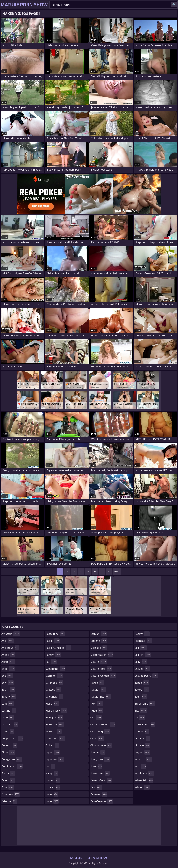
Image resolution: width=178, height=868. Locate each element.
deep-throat (12, 738)
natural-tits (101, 697)
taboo (142, 683)
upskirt (142, 731)
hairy (52, 704)
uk (140, 718)
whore (142, 787)
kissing (53, 780)
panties (98, 752)
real (96, 787)
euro (8, 787)
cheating (10, 725)
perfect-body (101, 780)
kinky (52, 773)
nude (97, 711)
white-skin (144, 780)
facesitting (55, 634)
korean (53, 787)
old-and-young (103, 725)
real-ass (99, 794)
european (11, 794)
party (96, 766)
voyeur (142, 752)
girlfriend (54, 683)
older (97, 738)
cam (8, 704)
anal (8, 641)
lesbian (99, 634)
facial (53, 641)
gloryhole (55, 697)
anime (8, 655)
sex (141, 648)
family (53, 655)
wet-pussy (144, 773)
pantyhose (100, 759)
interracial (55, 738)
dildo (8, 752)
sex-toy (143, 655)
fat (51, 662)
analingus (10, 648)
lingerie (99, 641)
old (96, 718)
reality (142, 634)
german (54, 676)
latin (52, 801)
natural (98, 690)
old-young (100, 731)
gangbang (56, 669)
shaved (143, 669)
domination (12, 766)
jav (50, 766)
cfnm (8, 718)
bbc (7, 676)
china (8, 731)
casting (9, 711)
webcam (143, 759)
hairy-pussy (56, 711)
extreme (9, 801)
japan (53, 752)
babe (8, 669)
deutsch (9, 745)
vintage (142, 745)
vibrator (143, 738)
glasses (53, 690)
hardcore (55, 725)
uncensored (145, 725)
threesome (145, 704)
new (97, 704)
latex (52, 794)
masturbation (102, 655)
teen (141, 697)
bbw (8, 683)
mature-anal (101, 669)
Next (117, 571)
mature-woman (103, 676)
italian (53, 745)
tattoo (142, 690)
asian (8, 662)
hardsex (54, 731)
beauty (9, 697)
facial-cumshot (58, 648)
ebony (8, 773)
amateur (11, 634)
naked (97, 683)
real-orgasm (102, 801)
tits (141, 711)
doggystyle (12, 759)
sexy (141, 662)
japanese (55, 759)
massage (99, 648)
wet (141, 766)
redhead (144, 641)
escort (8, 780)
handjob (54, 718)
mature (99, 662)
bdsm (8, 690)
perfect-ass (100, 773)
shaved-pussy (146, 676)
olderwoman (101, 745)
